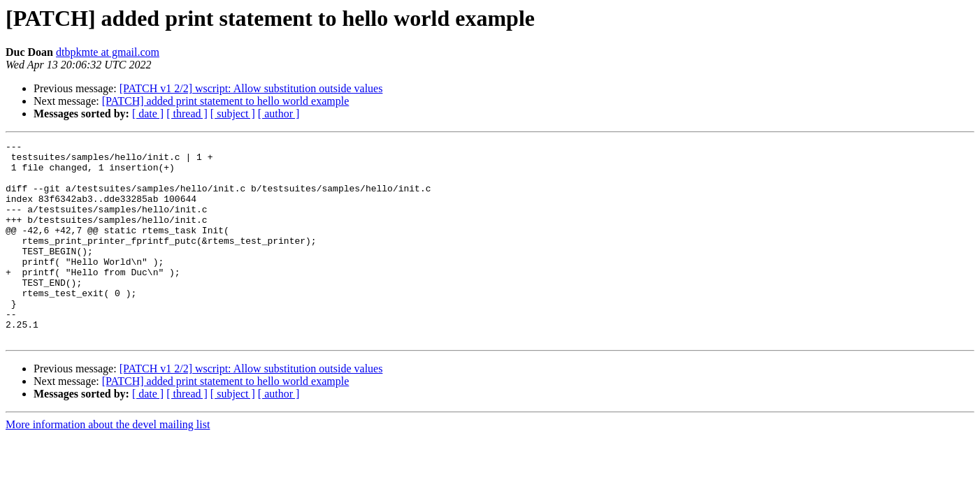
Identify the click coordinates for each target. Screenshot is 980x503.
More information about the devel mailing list (108, 464)
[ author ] (279, 114)
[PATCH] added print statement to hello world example (226, 101)
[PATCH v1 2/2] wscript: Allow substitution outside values (251, 88)
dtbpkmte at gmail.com (108, 52)
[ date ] (148, 114)
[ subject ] (233, 114)
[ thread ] (187, 114)
